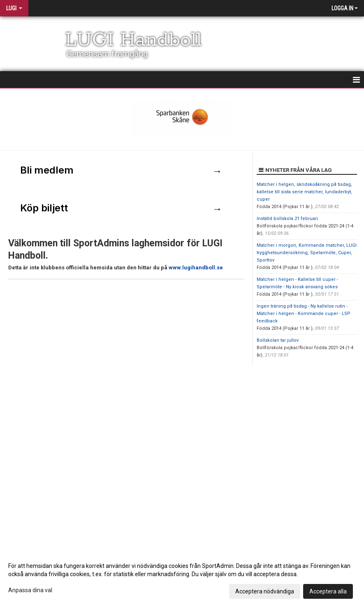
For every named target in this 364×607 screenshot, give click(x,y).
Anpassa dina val (30, 590)
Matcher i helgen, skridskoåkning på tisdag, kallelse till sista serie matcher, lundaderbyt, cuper (304, 192)
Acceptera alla (328, 591)
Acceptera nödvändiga (265, 591)
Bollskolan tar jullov (278, 340)
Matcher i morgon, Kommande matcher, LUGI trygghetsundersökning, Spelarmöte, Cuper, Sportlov (307, 253)
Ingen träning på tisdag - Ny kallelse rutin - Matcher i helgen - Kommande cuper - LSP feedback (304, 314)
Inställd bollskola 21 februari (287, 219)
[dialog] (182, 578)
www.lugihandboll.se (196, 268)
